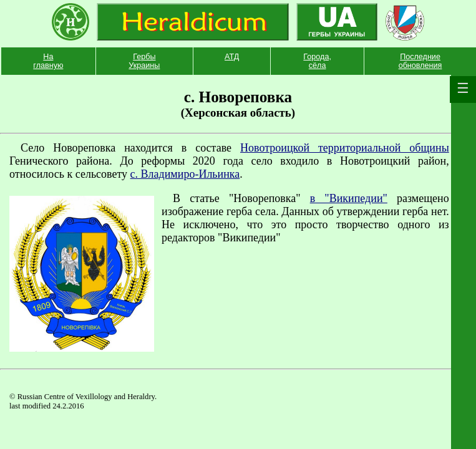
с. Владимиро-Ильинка (185, 174)
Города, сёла (317, 61)
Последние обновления (420, 61)
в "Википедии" (349, 198)
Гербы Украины (144, 61)
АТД (232, 57)
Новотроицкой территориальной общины (345, 148)
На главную (48, 61)
